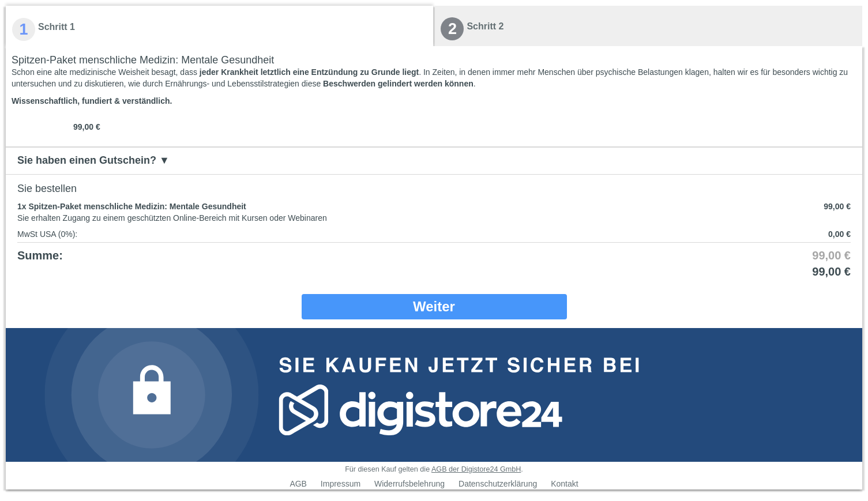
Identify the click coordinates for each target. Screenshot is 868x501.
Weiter (434, 306)
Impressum (341, 484)
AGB (298, 484)
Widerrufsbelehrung (409, 484)
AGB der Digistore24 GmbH (476, 469)
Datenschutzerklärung (498, 484)
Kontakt (564, 484)
